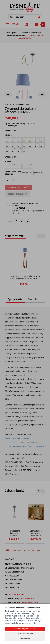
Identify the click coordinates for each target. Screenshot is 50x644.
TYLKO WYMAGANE (25, 634)
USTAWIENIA (25, 639)
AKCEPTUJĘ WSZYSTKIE (25, 629)
